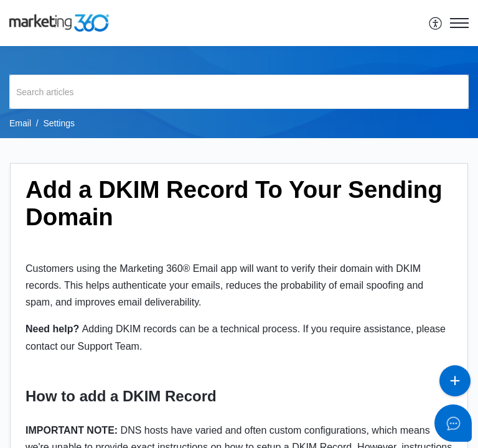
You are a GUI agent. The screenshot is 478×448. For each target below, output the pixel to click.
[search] (239, 92)
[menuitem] (436, 23)
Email (20, 123)
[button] (436, 23)
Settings (59, 123)
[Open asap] (453, 423)
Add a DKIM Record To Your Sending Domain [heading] (234, 203)
